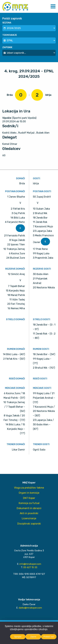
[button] (53, 6)
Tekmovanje (10, 35)
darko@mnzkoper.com (30, 608)
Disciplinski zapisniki (29, 524)
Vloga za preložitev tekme (29, 488)
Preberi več (49, 637)
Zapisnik (7, 47)
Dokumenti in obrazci (29, 508)
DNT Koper (29, 498)
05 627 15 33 (30, 567)
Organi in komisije (29, 493)
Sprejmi (18, 637)
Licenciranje (29, 518)
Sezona (7, 23)
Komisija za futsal (29, 503)
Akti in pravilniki (29, 513)
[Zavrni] (54, 633)
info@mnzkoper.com (30, 564)
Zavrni (33, 637)
